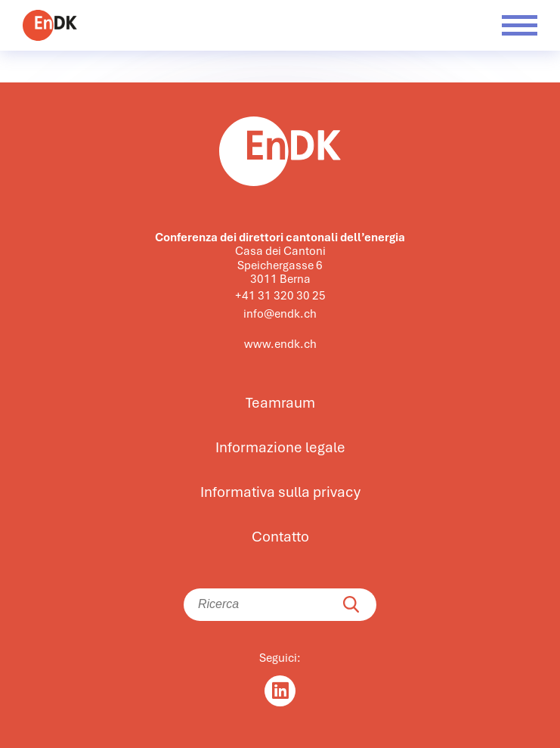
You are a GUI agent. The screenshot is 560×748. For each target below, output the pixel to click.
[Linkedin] (280, 691)
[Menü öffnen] (520, 25)
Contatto (280, 537)
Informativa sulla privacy (280, 492)
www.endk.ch (280, 344)
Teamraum (280, 403)
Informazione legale (280, 448)
